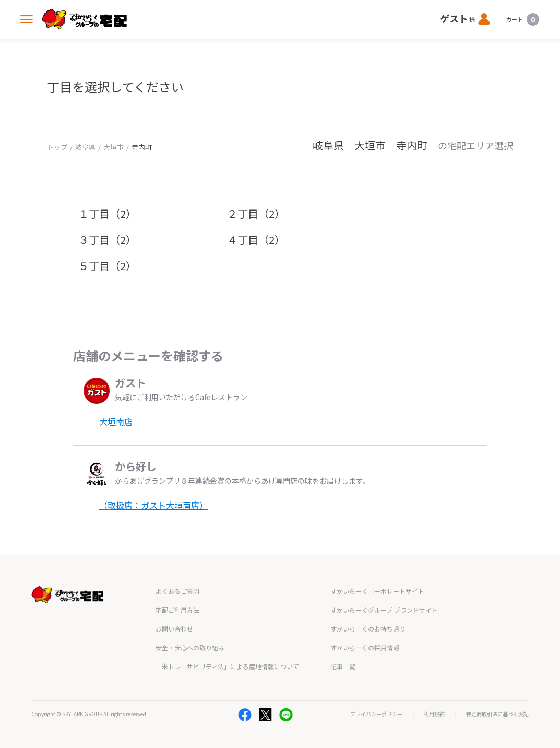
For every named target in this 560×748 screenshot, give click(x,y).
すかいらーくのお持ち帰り (368, 629)
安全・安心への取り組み (190, 647)
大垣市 (114, 147)
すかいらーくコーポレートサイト (377, 591)
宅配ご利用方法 (177, 610)
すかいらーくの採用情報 (365, 647)
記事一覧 (343, 666)
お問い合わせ (174, 629)
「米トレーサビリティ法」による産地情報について (227, 666)
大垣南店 (116, 422)
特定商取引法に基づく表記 (497, 714)
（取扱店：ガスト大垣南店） (153, 505)
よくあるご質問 (177, 591)
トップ (57, 147)
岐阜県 (85, 147)
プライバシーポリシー (376, 714)
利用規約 (434, 714)
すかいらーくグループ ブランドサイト (384, 610)
